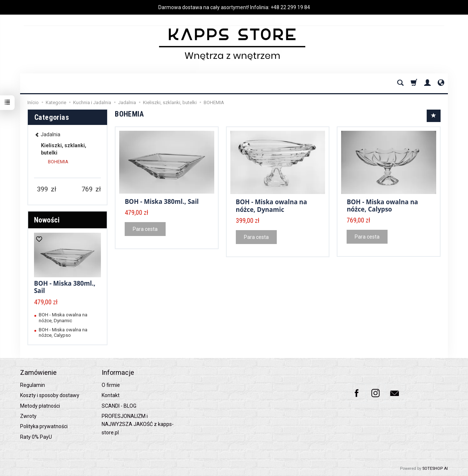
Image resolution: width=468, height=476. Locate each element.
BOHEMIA (58, 162)
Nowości (47, 220)
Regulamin (33, 385)
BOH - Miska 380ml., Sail (162, 201)
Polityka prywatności (44, 426)
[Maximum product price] (87, 189)
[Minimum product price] (42, 189)
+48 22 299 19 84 (290, 7)
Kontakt (111, 395)
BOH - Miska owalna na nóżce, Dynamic (271, 205)
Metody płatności (40, 406)
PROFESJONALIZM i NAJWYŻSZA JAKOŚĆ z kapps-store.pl (138, 424)
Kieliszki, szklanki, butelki (64, 149)
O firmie (111, 385)
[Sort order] (434, 116)
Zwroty (28, 416)
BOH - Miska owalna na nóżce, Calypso (382, 205)
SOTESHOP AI (435, 469)
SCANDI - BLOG (119, 406)
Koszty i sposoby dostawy (50, 395)
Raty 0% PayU (36, 437)
